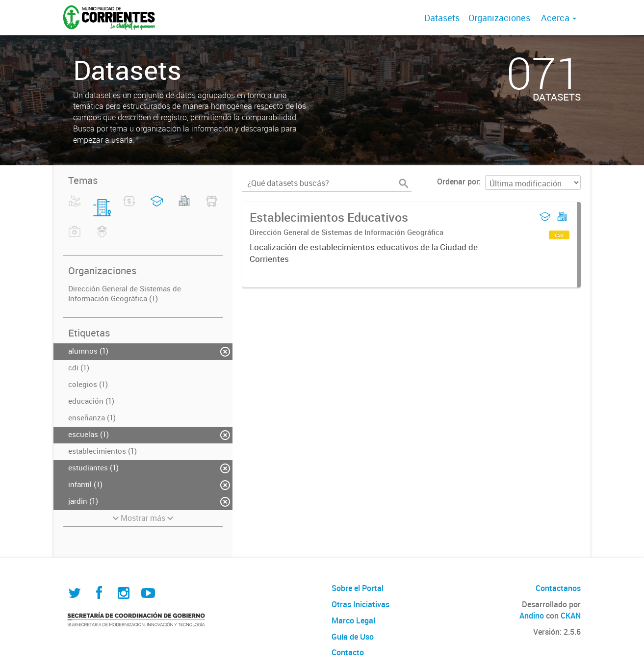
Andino (532, 616)
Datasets (442, 18)
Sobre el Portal (358, 588)
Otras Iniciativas (361, 604)
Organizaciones (499, 18)
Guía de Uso (353, 637)
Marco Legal (353, 620)
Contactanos (558, 588)
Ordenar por (458, 181)
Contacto (348, 652)
